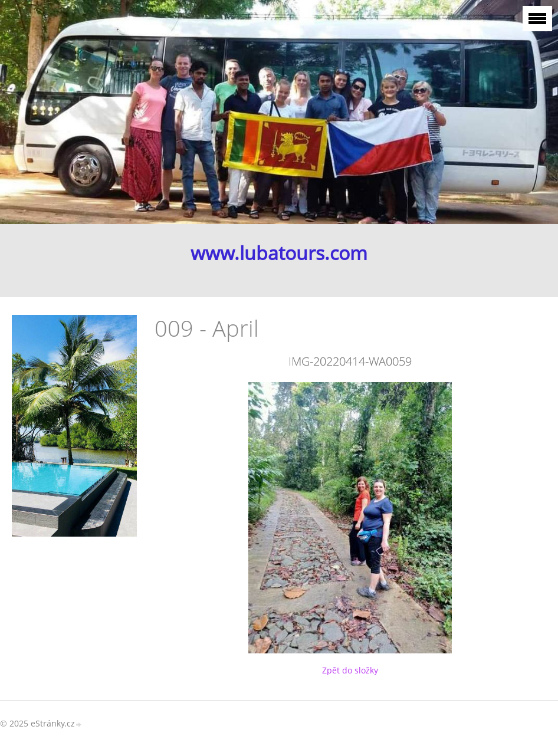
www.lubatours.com (279, 253)
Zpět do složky (350, 670)
